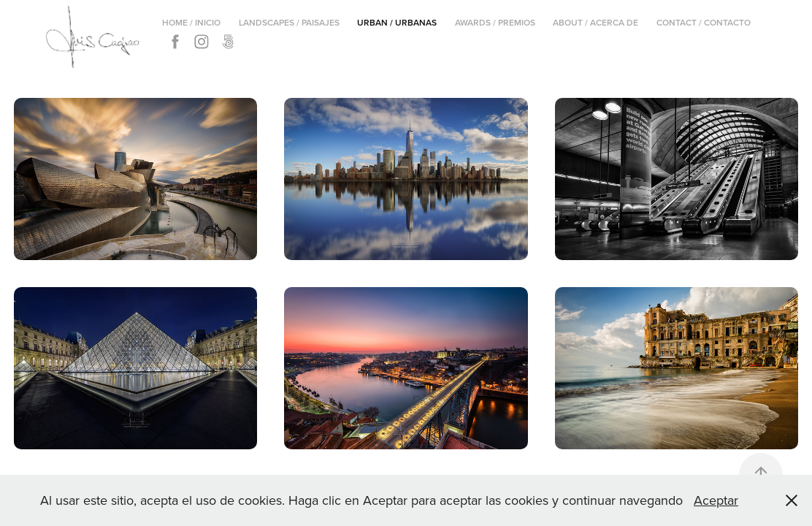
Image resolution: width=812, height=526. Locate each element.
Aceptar (716, 500)
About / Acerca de (595, 22)
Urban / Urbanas (397, 22)
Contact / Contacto (704, 22)
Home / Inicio (191, 22)
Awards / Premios (495, 22)
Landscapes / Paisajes (289, 22)
